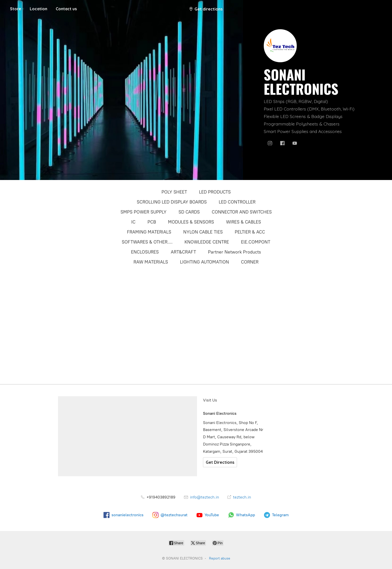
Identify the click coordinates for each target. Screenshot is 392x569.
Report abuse (220, 558)
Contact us (66, 9)
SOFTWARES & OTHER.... (147, 242)
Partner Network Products (234, 252)
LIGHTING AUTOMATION (204, 262)
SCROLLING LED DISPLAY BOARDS (172, 202)
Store (16, 9)
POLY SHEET (174, 192)
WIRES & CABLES (243, 222)
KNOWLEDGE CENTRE (207, 242)
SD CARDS (189, 212)
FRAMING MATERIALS (149, 232)
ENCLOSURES (145, 252)
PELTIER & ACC (250, 232)
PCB (152, 222)
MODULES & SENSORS (191, 222)
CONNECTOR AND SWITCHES (242, 212)
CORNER (250, 262)
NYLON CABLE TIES (203, 232)
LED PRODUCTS (215, 192)
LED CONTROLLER (237, 202)
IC (133, 222)
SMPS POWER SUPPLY (143, 212)
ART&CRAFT (183, 252)
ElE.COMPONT (256, 242)
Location (38, 9)
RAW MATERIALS (151, 262)
